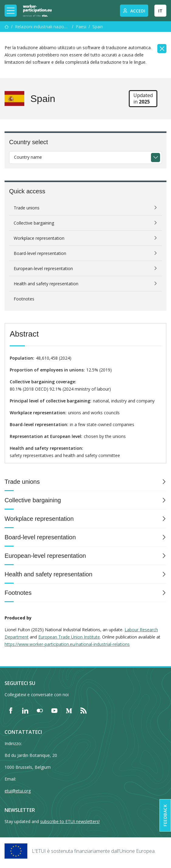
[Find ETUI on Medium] (69, 710)
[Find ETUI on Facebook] (11, 710)
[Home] (37, 11)
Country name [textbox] (28, 157)
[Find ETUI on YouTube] (54, 710)
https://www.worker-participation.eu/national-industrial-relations (67, 644)
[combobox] (85, 158)
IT (160, 11)
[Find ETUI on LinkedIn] (25, 710)
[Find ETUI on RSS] (84, 710)
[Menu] (7, 27)
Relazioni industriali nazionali (42, 27)
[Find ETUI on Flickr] (40, 710)
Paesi (81, 27)
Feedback (165, 815)
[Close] (162, 49)
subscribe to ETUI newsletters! (70, 821)
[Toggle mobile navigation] (11, 11)
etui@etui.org (18, 791)
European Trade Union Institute (69, 637)
